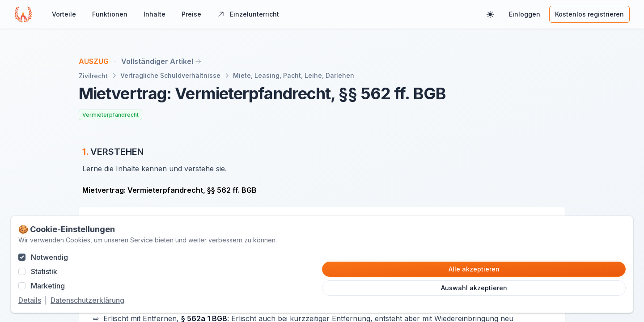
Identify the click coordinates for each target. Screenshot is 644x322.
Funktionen (110, 14)
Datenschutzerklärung (87, 300)
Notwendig (49, 257)
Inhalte (155, 14)
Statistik (44, 271)
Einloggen (525, 14)
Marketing (48, 286)
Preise (191, 14)
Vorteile (64, 14)
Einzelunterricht (248, 14)
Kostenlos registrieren (589, 14)
